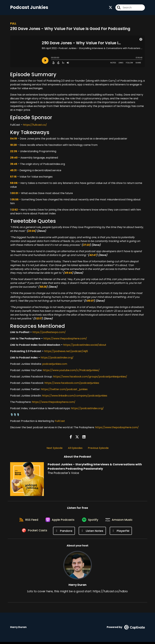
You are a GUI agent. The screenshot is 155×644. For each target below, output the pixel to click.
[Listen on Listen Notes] (93, 533)
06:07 (90, 301)
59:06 (14, 184)
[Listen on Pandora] (65, 533)
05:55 (15, 200)
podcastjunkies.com (55, 365)
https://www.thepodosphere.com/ (65, 339)
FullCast (60, 422)
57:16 (13, 177)
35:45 (14, 165)
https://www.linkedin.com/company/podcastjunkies (75, 396)
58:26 (43, 287)
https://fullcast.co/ (35, 126)
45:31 (13, 171)
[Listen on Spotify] (91, 521)
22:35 (14, 152)
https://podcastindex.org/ (57, 358)
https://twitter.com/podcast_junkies (64, 390)
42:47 (93, 256)
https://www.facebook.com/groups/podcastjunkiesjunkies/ (90, 377)
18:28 (13, 146)
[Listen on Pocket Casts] (35, 533)
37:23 (86, 246)
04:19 (14, 139)
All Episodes (75, 449)
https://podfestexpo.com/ (49, 333)
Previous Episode (98, 449)
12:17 (39, 319)
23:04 (31, 232)
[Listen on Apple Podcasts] (60, 521)
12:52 (15, 210)
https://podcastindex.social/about (85, 346)
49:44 (68, 273)
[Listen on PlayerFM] (121, 533)
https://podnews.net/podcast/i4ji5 (66, 352)
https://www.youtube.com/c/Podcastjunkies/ (71, 371)
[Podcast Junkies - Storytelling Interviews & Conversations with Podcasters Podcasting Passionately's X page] (111, 8)
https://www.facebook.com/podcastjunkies (72, 384)
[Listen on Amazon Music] (121, 521)
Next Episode (55, 449)
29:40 (14, 158)
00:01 (15, 194)
